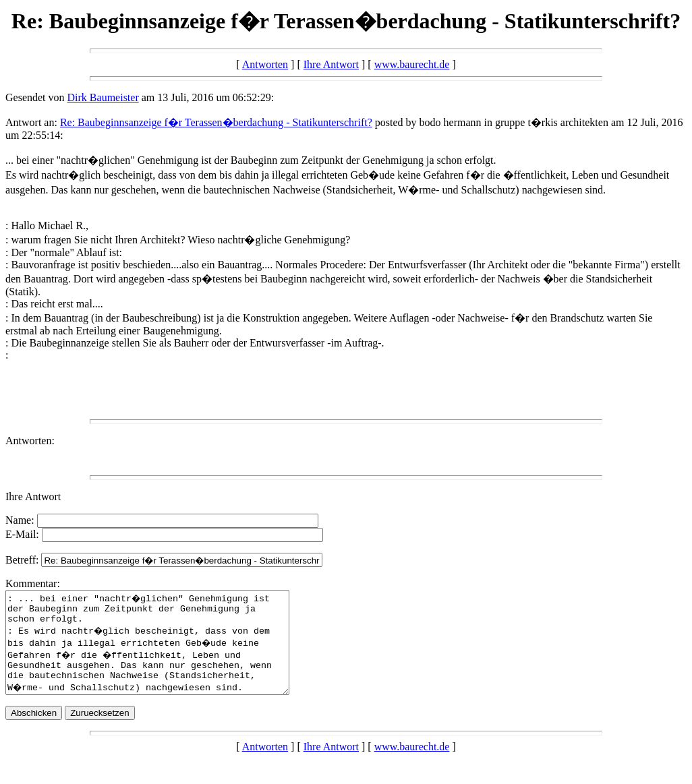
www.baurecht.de (412, 64)
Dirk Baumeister (103, 97)
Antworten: (30, 441)
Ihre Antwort (331, 64)
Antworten (265, 64)
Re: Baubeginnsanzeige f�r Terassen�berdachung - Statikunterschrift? (216, 122)
